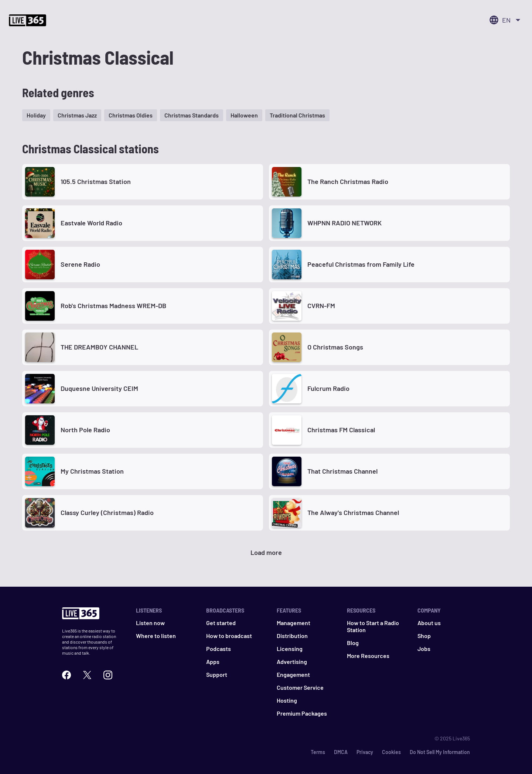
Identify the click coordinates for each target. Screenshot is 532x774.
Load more (266, 552)
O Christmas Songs (335, 347)
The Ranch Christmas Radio (348, 181)
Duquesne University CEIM (99, 388)
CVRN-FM (321, 306)
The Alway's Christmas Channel (353, 512)
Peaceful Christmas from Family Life (361, 264)
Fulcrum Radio (328, 388)
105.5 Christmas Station (96, 181)
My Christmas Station (92, 471)
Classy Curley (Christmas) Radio (107, 512)
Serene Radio (80, 264)
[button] (36, 115)
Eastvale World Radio (91, 223)
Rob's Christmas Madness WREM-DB (113, 306)
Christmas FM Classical (341, 430)
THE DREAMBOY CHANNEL (99, 347)
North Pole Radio (85, 430)
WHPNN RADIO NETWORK (345, 223)
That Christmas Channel (342, 471)
